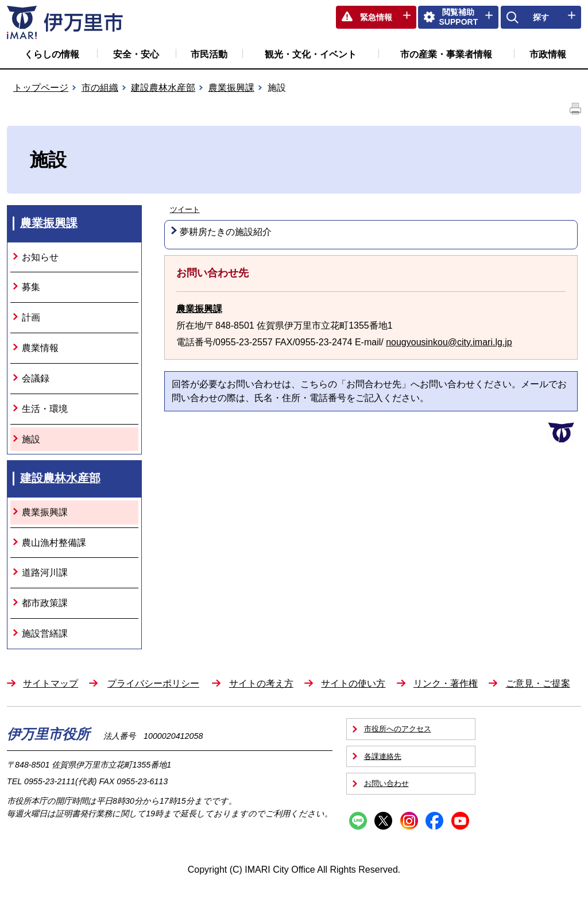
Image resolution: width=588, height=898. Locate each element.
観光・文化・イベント (311, 54)
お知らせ (40, 257)
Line (358, 821)
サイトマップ (51, 683)
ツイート (185, 209)
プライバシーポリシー (153, 683)
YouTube (460, 821)
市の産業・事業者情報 (446, 54)
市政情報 (548, 54)
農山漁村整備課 (54, 543)
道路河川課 (45, 573)
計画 (31, 317)
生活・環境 (45, 409)
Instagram (409, 821)
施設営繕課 (45, 633)
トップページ (41, 88)
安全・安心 (136, 54)
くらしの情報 (52, 54)
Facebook (434, 821)
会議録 (36, 378)
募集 (31, 287)
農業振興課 (231, 88)
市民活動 (209, 54)
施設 (31, 439)
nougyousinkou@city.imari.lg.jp (449, 342)
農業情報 (40, 348)
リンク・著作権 (446, 683)
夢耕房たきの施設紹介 (226, 232)
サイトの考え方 (261, 683)
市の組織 (100, 88)
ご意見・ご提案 (538, 683)
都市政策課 (45, 603)
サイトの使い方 (353, 683)
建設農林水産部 (163, 88)
